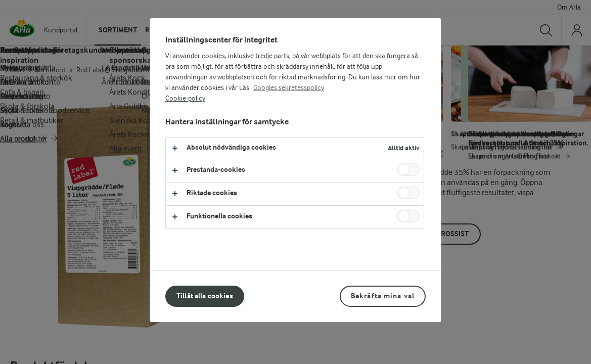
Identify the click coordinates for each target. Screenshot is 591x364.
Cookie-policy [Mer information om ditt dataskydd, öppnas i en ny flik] (185, 99)
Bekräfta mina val (383, 296)
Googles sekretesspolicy (289, 88)
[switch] (408, 170)
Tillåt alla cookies (205, 296)
